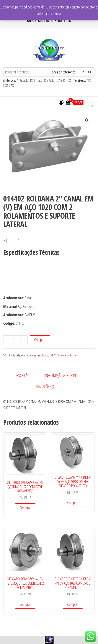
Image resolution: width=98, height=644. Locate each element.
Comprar (40, 340)
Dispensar (55, 13)
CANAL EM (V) (49, 355)
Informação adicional (61, 375)
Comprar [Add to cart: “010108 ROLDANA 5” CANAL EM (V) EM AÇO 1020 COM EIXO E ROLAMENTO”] (73, 604)
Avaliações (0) (46, 386)
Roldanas (31, 355)
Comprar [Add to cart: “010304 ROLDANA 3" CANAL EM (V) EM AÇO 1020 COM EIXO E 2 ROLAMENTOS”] (25, 604)
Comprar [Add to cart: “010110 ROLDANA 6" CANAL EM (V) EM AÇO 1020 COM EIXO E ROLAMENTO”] (25, 508)
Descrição (22, 375)
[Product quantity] (15, 340)
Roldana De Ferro (67, 355)
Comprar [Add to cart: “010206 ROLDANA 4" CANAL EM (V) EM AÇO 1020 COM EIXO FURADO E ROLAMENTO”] (73, 503)
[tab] (25, 376)
